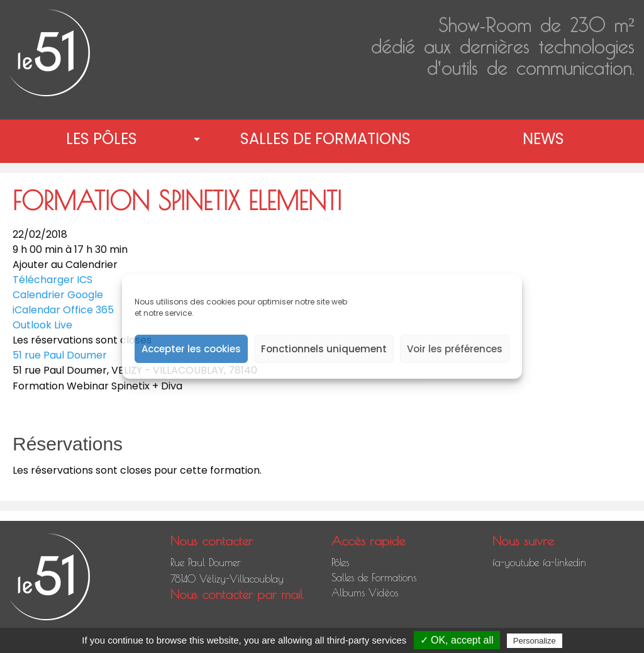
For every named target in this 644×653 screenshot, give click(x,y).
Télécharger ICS (53, 280)
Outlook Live (42, 325)
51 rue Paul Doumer (60, 355)
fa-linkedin (564, 562)
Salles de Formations (325, 139)
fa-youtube (516, 562)
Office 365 (88, 310)
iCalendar (36, 310)
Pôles (340, 562)
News (543, 139)
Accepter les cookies (191, 349)
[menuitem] (104, 139)
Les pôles (102, 139)
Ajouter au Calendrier (65, 265)
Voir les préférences (455, 349)
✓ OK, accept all (457, 640)
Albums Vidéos (365, 593)
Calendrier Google (58, 295)
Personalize (535, 641)
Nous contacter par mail (237, 594)
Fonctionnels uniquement (324, 349)
